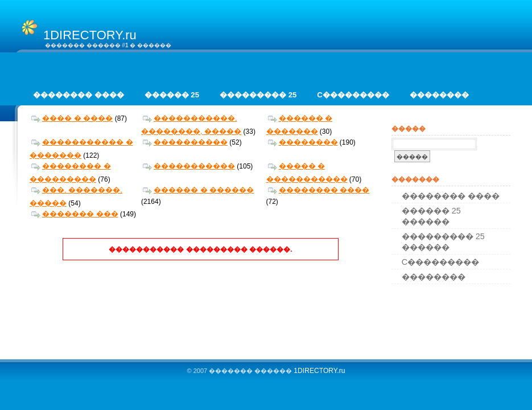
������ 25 (172, 95)
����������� (189, 166)
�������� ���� (79, 95)
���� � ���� (72, 118)
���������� (185, 142)
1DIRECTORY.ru (319, 371)
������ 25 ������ (431, 216)
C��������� (353, 95)
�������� (439, 95)
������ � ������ (198, 190)
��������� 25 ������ (443, 242)
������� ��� (75, 214)
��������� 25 (258, 95)
